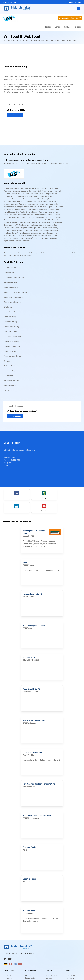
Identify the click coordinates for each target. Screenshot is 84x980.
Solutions (8, 975)
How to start (70, 978)
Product (48, 27)
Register (78, 2)
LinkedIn (68, 495)
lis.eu (6, 465)
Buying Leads (30, 978)
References (78, 27)
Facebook (16, 495)
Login (70, 2)
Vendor (58, 27)
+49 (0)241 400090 (9, 2)
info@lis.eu (75, 253)
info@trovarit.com (11, 953)
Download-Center (52, 975)
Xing (42, 495)
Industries (9, 978)
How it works (70, 975)
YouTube (16, 508)
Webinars (49, 978)
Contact (63, 2)
